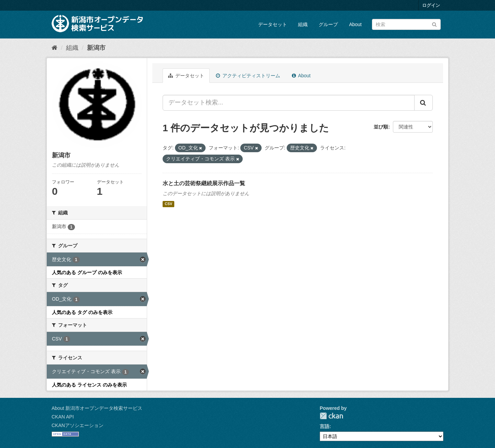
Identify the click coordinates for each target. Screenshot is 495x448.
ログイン (431, 5)
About (355, 24)
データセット (273, 24)
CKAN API (63, 417)
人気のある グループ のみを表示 (87, 272)
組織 (303, 24)
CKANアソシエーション (78, 425)
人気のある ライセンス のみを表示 (89, 385)
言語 (324, 426)
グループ (328, 24)
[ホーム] (54, 48)
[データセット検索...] (289, 103)
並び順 (381, 127)
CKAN (331, 416)
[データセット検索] (406, 24)
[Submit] (434, 24)
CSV (168, 204)
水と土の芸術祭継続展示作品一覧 (204, 183)
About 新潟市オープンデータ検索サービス (97, 408)
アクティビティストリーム (248, 76)
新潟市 (96, 48)
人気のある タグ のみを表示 (82, 312)
